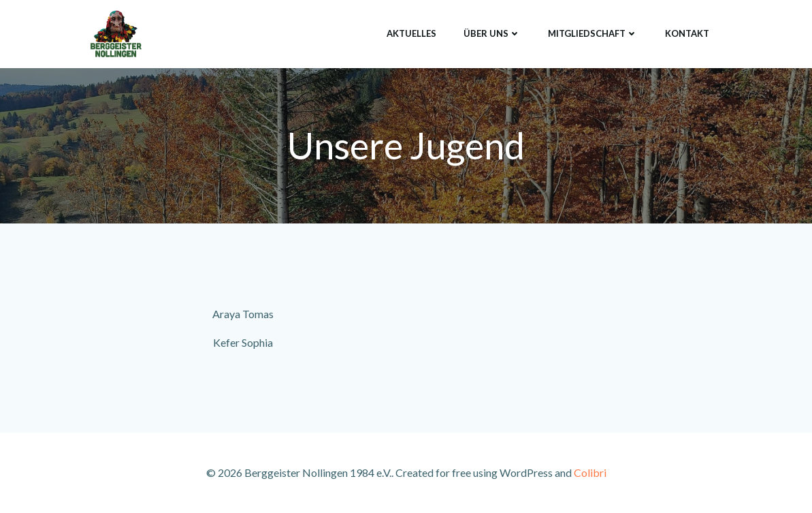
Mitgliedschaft (593, 33)
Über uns (492, 33)
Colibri (590, 472)
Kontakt (687, 33)
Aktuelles (411, 33)
